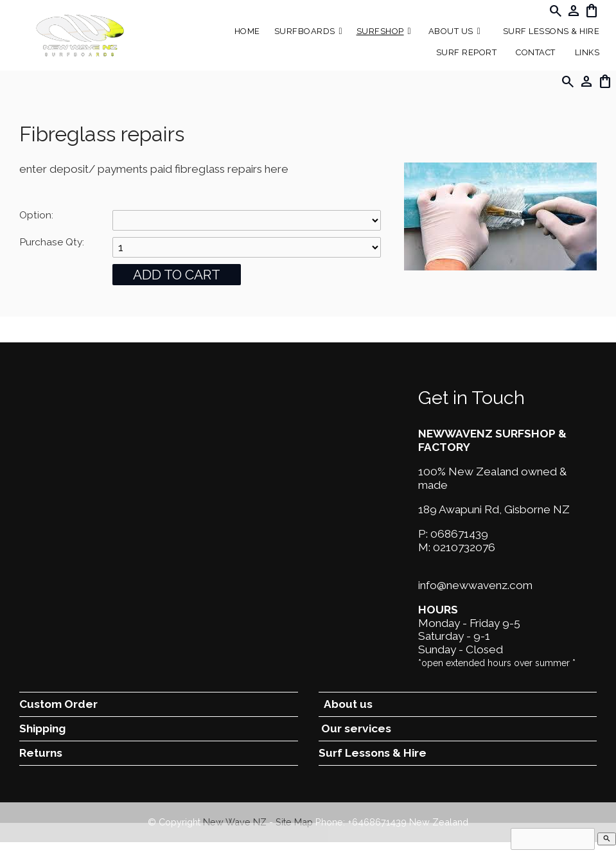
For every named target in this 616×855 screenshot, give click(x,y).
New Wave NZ (235, 822)
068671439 (459, 534)
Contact (536, 52)
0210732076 (464, 547)
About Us (451, 31)
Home (247, 31)
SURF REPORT (467, 52)
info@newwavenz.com (475, 585)
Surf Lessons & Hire (551, 31)
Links (587, 52)
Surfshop (380, 31)
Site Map (294, 822)
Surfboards (305, 31)
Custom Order (58, 704)
